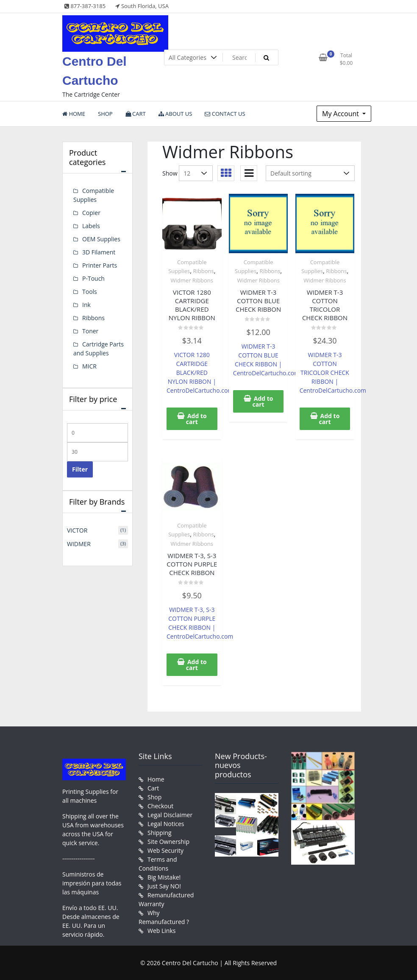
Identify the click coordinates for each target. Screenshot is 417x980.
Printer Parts (100, 265)
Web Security (165, 850)
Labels (91, 226)
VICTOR (77, 530)
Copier (91, 213)
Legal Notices (166, 824)
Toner (90, 331)
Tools (90, 292)
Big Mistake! (164, 877)
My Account (341, 114)
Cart (153, 788)
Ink (86, 305)
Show (170, 173)
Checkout (160, 806)
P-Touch (93, 278)
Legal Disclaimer (170, 815)
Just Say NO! (164, 886)
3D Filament (99, 252)
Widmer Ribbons (192, 280)
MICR (89, 366)
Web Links (161, 931)
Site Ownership (168, 842)
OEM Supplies (101, 239)
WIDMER (79, 544)
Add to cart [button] (196, 419)
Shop (154, 797)
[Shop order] (310, 173)
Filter (80, 469)
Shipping (160, 833)
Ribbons (204, 271)
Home (156, 779)
